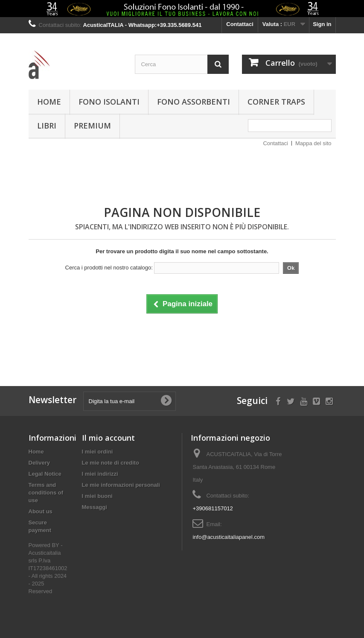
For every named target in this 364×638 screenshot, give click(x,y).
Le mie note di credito (111, 463)
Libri (47, 126)
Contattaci (240, 24)
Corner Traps (276, 102)
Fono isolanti (109, 102)
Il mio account (108, 438)
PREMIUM (92, 126)
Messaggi (95, 507)
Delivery (39, 463)
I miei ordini (98, 452)
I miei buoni (97, 496)
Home (49, 102)
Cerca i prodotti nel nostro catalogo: (109, 268)
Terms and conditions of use (46, 493)
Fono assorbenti (194, 102)
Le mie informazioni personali (121, 485)
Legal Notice (45, 474)
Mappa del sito (313, 143)
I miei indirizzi (100, 474)
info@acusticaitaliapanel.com (229, 537)
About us (41, 511)
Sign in (322, 24)
